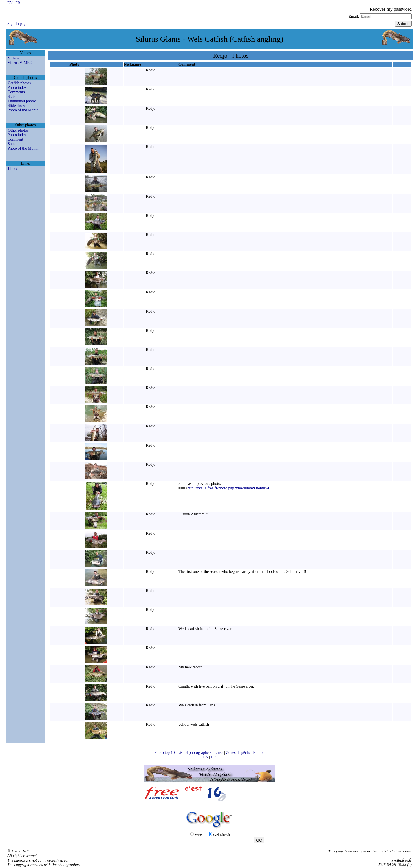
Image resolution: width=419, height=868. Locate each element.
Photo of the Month (23, 110)
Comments (16, 92)
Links (12, 169)
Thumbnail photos (22, 101)
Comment (15, 139)
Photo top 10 (165, 753)
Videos (13, 58)
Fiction (259, 753)
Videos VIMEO (20, 63)
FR (18, 3)
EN (10, 3)
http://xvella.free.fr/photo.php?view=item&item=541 (229, 488)
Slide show (16, 106)
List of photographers (195, 753)
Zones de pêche (239, 753)
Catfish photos (19, 83)
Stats (11, 97)
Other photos (18, 130)
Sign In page (17, 24)
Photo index (17, 88)
